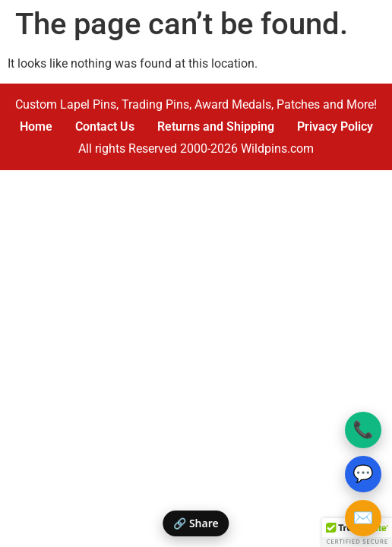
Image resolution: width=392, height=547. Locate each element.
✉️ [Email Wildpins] (363, 518)
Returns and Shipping (216, 126)
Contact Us (105, 126)
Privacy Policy (335, 126)
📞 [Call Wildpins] (363, 430)
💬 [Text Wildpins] (363, 474)
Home (36, 126)
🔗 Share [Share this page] (196, 523)
